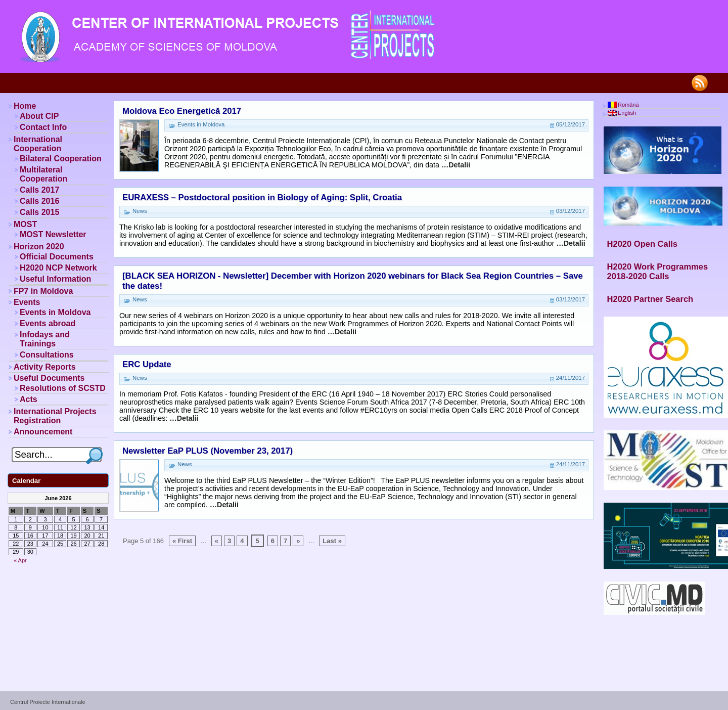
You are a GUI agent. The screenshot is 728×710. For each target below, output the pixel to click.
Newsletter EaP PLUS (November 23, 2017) (208, 451)
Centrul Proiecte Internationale (48, 702)
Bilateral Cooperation (61, 159)
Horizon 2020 (39, 247)
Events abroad (48, 323)
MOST (25, 224)
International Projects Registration (55, 416)
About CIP (39, 116)
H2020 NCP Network (58, 268)
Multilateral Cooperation (43, 174)
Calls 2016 (39, 201)
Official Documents (57, 257)
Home (25, 106)
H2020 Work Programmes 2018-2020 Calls (658, 271)
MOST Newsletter (53, 234)
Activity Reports (45, 367)
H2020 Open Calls (642, 244)
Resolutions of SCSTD (63, 388)
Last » (332, 541)
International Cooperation (38, 144)
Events (27, 302)
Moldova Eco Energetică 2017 (182, 111)
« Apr (20, 560)
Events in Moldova (55, 312)
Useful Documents (49, 378)
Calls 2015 (39, 212)
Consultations (47, 355)
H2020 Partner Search (650, 299)
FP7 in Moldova (43, 291)
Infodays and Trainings (45, 339)
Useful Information (55, 279)
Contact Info (43, 127)
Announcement (43, 432)
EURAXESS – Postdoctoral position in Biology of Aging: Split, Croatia (262, 197)
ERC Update (147, 364)
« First (182, 541)
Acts (29, 399)
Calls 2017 (39, 190)
